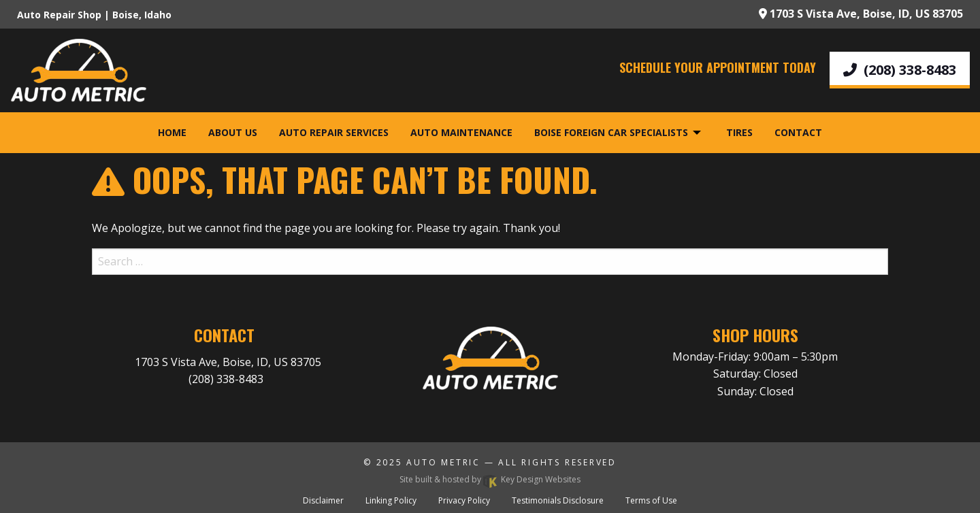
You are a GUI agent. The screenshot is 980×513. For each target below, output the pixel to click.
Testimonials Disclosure (558, 500)
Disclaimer (323, 500)
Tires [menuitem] (739, 132)
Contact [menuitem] (798, 132)
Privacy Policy (464, 500)
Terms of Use (651, 500)
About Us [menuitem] (233, 132)
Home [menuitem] (172, 132)
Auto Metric (443, 462)
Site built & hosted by (490, 479)
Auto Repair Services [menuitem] (334, 132)
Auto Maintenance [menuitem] (461, 132)
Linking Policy (391, 500)
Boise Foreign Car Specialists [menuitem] (611, 132)
